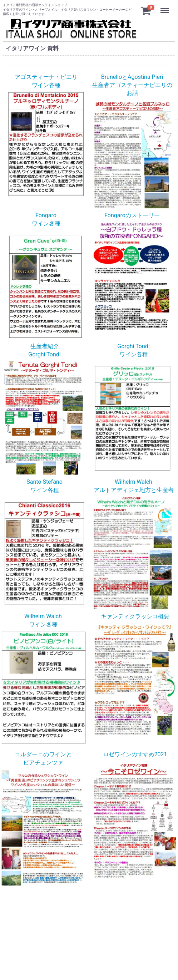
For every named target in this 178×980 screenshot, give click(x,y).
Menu (165, 7)
